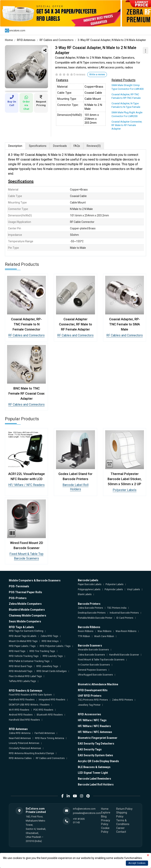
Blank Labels (85, 594)
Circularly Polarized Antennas (25, 748)
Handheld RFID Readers (22, 700)
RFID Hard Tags (17, 651)
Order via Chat (26, 103)
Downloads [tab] (60, 146)
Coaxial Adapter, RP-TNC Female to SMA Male (125, 324)
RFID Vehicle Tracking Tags (24, 656)
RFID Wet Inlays (50, 641)
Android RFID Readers (21, 715)
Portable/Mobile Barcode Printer (95, 618)
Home (9, 40)
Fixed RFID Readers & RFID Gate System (30, 695)
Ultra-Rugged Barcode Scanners (95, 675)
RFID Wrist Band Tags (21, 666)
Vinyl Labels (134, 589)
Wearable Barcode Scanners (93, 650)
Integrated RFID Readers (52, 700)
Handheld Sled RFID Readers (24, 720)
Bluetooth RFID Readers (50, 715)
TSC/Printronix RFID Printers (93, 700)
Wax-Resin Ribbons (126, 631)
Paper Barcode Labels (90, 584)
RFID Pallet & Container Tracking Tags (29, 661)
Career (120, 828)
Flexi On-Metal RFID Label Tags (25, 676)
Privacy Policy (106, 822)
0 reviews (79, 74)
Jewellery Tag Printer (89, 705)
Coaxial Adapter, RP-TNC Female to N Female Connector (26, 324)
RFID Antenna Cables (20, 758)
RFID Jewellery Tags (47, 666)
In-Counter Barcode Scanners (94, 665)
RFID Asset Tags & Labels (23, 636)
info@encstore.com (84, 809)
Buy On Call (12, 101)
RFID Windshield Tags (21, 671)
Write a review (97, 74)
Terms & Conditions (123, 822)
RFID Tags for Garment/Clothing (26, 631)
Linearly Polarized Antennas (24, 743)
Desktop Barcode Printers (92, 613)
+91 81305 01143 (79, 821)
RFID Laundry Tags (53, 656)
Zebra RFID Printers (122, 700)
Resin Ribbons (86, 631)
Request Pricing (41, 101)
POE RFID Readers (43, 710)
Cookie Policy (105, 830)
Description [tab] (15, 146)
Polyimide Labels (114, 589)
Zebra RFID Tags (49, 636)
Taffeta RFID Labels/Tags (22, 681)
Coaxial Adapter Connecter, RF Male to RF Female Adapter (127, 125)
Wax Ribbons (105, 631)
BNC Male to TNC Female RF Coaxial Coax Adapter (27, 393)
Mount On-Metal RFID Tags (23, 641)
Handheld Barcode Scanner (124, 655)
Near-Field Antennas (20, 738)
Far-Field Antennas (45, 733)
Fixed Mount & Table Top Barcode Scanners (101, 660)
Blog (104, 816)
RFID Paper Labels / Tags (22, 646)
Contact (121, 832)
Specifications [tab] (38, 146)
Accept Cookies (137, 863)
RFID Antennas (26, 40)
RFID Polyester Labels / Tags (55, 646)
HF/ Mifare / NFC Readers (26, 485)
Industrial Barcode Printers (124, 613)
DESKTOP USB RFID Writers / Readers (29, 705)
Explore (106, 813)
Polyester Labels (125, 490)
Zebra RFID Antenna (20, 733)
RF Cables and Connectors (57, 40)
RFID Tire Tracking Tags (42, 651)
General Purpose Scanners (92, 670)
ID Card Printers (125, 618)
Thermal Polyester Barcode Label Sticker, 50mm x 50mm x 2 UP (125, 479)
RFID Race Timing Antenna (50, 738)
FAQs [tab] (77, 146)
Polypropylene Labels (89, 589)
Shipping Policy (122, 814)
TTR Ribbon (84, 636)
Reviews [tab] (94, 146)
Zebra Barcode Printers (90, 608)
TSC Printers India (117, 608)
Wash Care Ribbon (104, 636)
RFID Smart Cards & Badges (52, 671)
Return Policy (124, 809)
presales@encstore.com (87, 813)
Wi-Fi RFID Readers (19, 710)
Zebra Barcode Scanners (91, 655)
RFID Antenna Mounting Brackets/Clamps (31, 753)
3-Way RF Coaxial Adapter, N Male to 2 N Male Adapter (112, 40)
